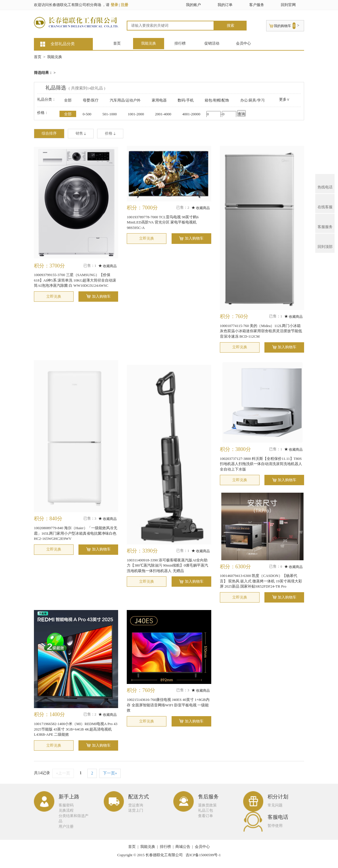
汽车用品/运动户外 (125, 100)
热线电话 (325, 183)
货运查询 (136, 805)
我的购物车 (283, 26)
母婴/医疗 (91, 100)
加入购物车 (101, 296)
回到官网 (288, 5)
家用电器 (159, 100)
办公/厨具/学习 (252, 100)
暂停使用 (275, 826)
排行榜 (180, 43)
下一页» (110, 773)
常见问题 (275, 805)
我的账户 (193, 5)
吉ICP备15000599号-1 (203, 855)
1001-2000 (136, 114)
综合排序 (49, 133)
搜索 (231, 25)
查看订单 (206, 816)
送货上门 (136, 810)
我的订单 (225, 5)
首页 (117, 43)
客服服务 (325, 223)
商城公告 (183, 847)
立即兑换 (54, 296)
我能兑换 (149, 43)
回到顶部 (325, 242)
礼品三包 (206, 810)
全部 (68, 100)
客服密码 (66, 805)
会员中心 (243, 43)
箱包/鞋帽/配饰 (217, 100)
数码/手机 (186, 100)
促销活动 (212, 43)
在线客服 (325, 203)
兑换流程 (66, 810)
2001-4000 (163, 114)
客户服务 (257, 5)
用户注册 (66, 826)
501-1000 (110, 114)
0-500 (87, 114)
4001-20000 (191, 114)
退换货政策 (207, 805)
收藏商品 (108, 266)
